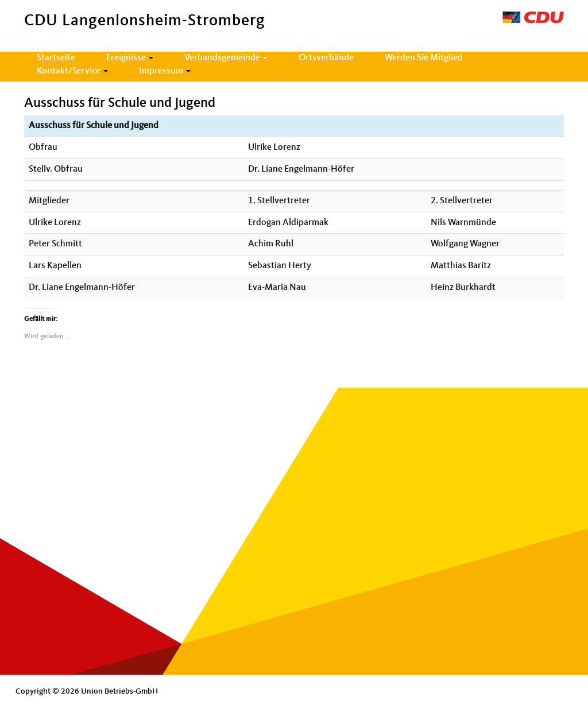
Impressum (165, 71)
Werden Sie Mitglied (424, 58)
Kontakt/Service (72, 71)
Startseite (56, 58)
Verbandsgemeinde (226, 58)
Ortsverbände (326, 58)
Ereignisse (130, 58)
